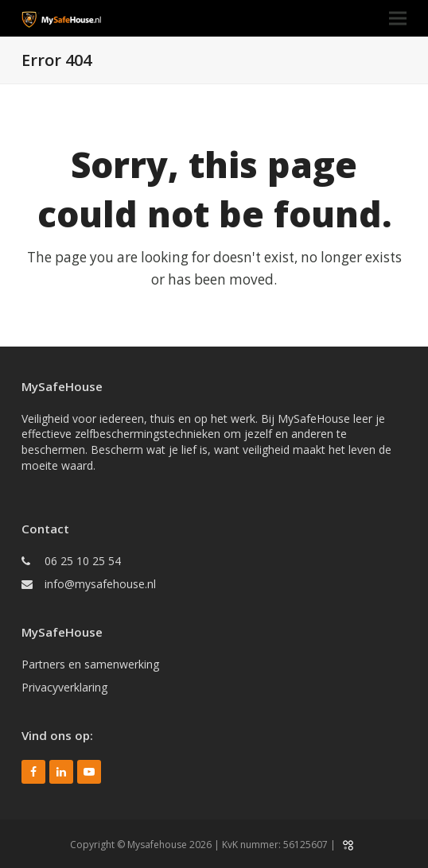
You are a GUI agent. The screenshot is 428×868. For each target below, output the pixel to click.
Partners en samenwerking (90, 664)
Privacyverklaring (64, 687)
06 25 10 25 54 (83, 561)
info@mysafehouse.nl (100, 584)
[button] (398, 19)
